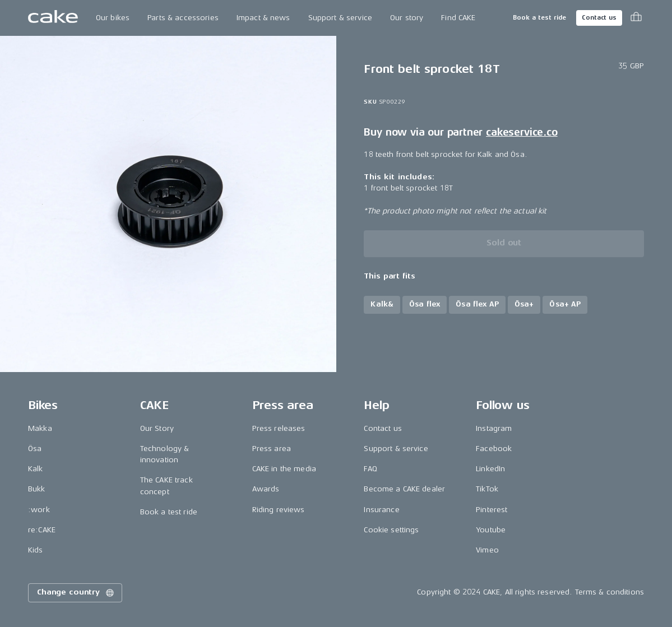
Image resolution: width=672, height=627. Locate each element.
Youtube (491, 530)
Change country (76, 593)
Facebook (494, 449)
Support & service (340, 18)
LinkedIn (490, 469)
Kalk (36, 469)
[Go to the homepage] (53, 18)
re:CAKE (42, 530)
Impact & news (263, 18)
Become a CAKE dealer (404, 489)
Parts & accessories (183, 18)
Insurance (381, 510)
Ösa (35, 449)
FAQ (370, 469)
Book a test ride (539, 18)
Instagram (494, 428)
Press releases (279, 428)
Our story (407, 18)
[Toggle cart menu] (636, 18)
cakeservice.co (522, 132)
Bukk (37, 489)
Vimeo (487, 550)
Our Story (157, 428)
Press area (272, 449)
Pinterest (492, 510)
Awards (266, 489)
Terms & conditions (610, 592)
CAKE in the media (284, 469)
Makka (40, 428)
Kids (36, 550)
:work (39, 510)
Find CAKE (458, 18)
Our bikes (113, 18)
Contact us (599, 18)
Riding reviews (279, 510)
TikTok (487, 489)
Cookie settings (391, 530)
